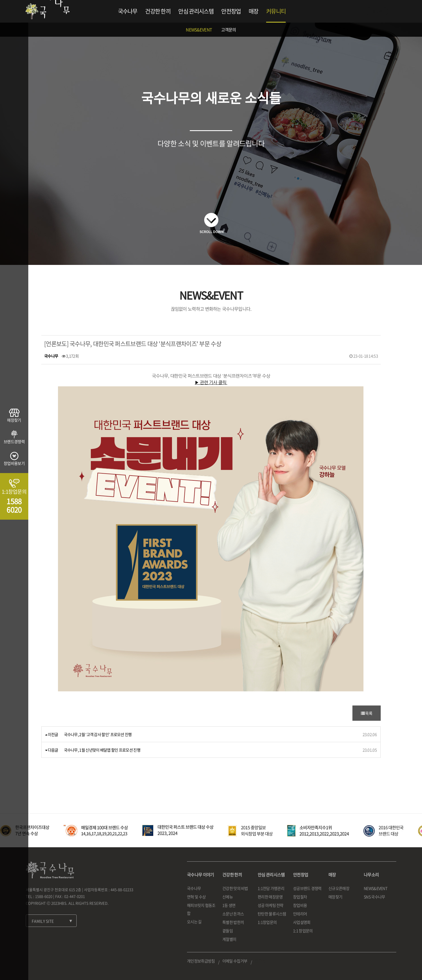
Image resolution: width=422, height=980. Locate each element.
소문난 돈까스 (233, 914)
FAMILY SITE (43, 921)
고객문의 (229, 30)
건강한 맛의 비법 (235, 888)
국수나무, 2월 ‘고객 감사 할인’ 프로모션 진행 (98, 734)
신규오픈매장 (339, 888)
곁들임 (228, 931)
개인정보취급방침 (201, 961)
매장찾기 (335, 897)
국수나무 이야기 (200, 875)
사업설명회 (302, 922)
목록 (367, 713)
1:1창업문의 (267, 922)
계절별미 (229, 939)
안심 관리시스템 (196, 11)
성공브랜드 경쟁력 (307, 888)
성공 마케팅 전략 (271, 905)
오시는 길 (194, 922)
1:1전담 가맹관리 (271, 888)
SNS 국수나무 (374, 897)
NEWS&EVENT (199, 30)
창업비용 (300, 905)
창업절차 (300, 897)
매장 (254, 11)
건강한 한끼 (158, 11)
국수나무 (128, 11)
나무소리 (371, 875)
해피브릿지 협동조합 (201, 909)
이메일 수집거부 (235, 961)
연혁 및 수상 (196, 897)
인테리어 (300, 914)
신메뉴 (228, 897)
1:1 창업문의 (303, 931)
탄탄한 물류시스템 (272, 914)
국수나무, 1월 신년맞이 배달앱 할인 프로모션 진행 (102, 750)
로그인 (377, 11)
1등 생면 (229, 905)
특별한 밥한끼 (233, 922)
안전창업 (231, 11)
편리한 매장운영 (270, 897)
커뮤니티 (276, 11)
